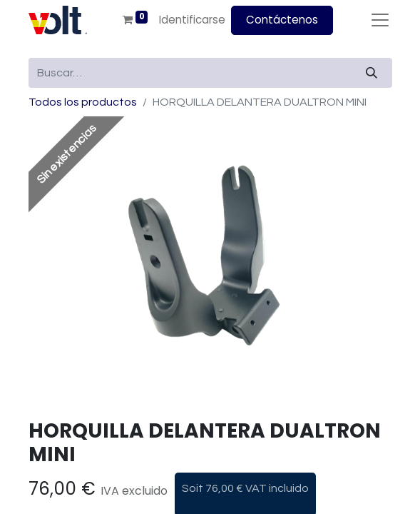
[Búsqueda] (372, 73)
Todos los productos (83, 102)
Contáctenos (282, 20)
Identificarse (192, 20)
